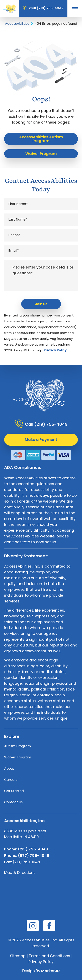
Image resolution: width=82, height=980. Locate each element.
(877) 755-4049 (34, 856)
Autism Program (17, 746)
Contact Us (13, 802)
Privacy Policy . (56, 350)
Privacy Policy (41, 962)
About (9, 768)
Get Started (14, 791)
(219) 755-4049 (50, 8)
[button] (75, 8)
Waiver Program (18, 757)
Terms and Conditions (49, 956)
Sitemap (18, 956)
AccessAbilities (17, 24)
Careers (11, 780)
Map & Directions (20, 873)
